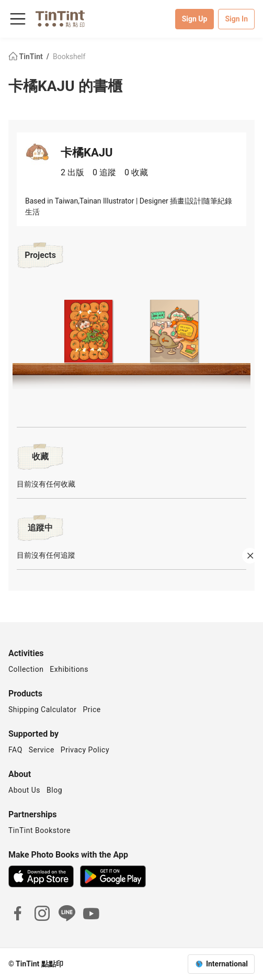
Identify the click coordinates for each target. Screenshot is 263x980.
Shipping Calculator (43, 709)
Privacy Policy (85, 750)
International (227, 964)
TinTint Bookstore (39, 830)
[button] (89, 330)
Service (42, 750)
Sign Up (195, 19)
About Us (24, 790)
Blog (54, 790)
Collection (26, 669)
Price (92, 709)
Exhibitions (69, 669)
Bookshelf (69, 57)
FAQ (15, 750)
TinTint (26, 57)
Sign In (236, 19)
